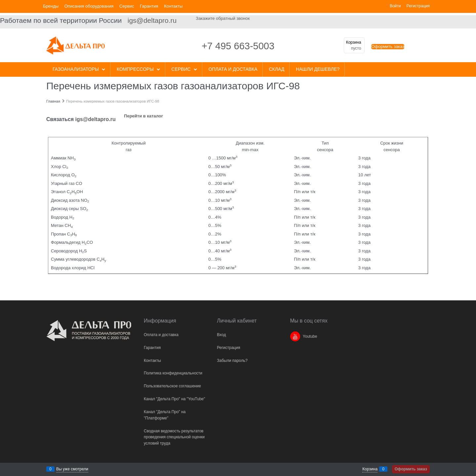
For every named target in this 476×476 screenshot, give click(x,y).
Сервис (127, 6)
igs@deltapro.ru (152, 20)
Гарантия (149, 6)
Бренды (51, 6)
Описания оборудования (89, 6)
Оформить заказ (388, 46)
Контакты (173, 6)
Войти (395, 6)
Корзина (370, 469)
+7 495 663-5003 (238, 46)
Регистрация (418, 6)
